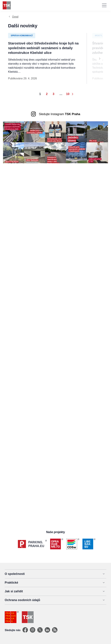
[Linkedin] (47, 630)
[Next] (100, 58)
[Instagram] (33, 630)
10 (68, 94)
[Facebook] (25, 630)
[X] (40, 630)
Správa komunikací (22, 36)
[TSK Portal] (55, 630)
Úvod (15, 17)
